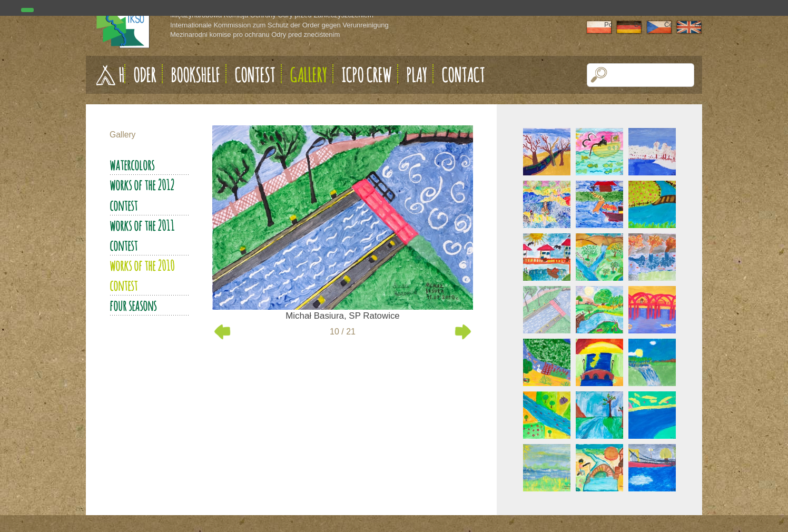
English (698, 24)
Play (416, 75)
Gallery (308, 75)
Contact (463, 75)
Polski (608, 24)
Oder (145, 75)
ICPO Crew (366, 75)
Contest (255, 75)
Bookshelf (195, 75)
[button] (599, 75)
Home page (122, 75)
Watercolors (132, 165)
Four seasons (133, 306)
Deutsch (638, 24)
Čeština (668, 24)
